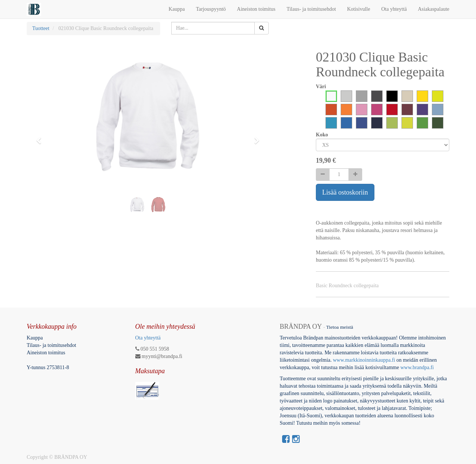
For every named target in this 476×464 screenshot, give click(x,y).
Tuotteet (41, 28)
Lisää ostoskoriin (345, 192)
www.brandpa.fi (418, 367)
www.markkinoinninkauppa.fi (364, 360)
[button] (41, 137)
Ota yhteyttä (148, 338)
